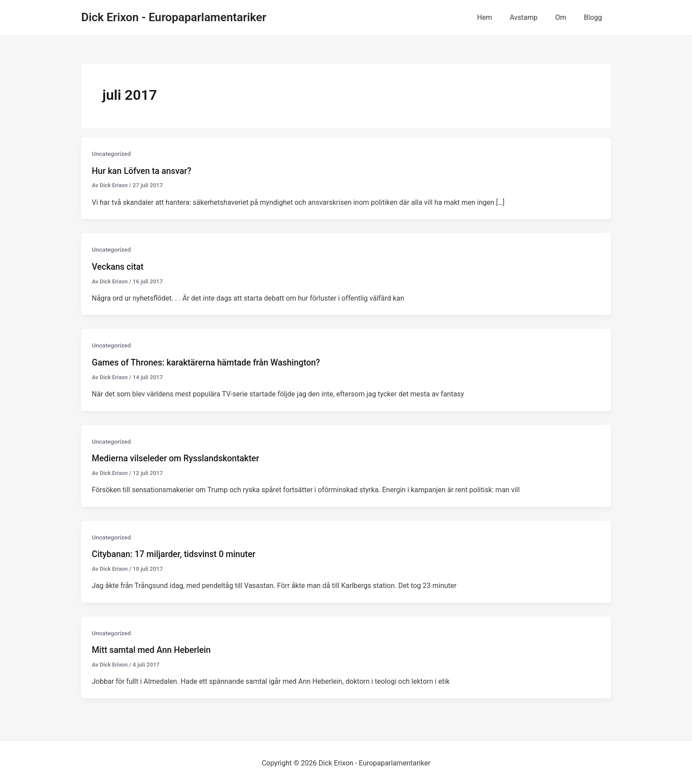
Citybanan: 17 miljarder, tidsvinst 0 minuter (176, 553)
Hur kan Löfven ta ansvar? (143, 170)
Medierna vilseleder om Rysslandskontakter (178, 457)
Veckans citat (118, 266)
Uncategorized (112, 154)
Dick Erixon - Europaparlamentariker (174, 17)
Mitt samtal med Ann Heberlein (153, 648)
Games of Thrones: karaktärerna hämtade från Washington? (209, 362)
